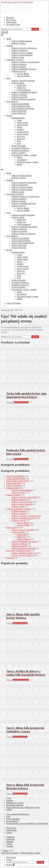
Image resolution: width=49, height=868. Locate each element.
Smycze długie (23, 74)
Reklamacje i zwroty (15, 803)
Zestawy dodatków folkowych (24, 553)
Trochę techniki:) (19, 153)
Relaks (20, 164)
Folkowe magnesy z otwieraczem (25, 62)
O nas (9, 798)
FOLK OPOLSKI (19, 113)
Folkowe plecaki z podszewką (24, 48)
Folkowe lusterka (19, 67)
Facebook (10, 837)
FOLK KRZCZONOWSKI (23, 109)
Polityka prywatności (10, 853)
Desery (20, 127)
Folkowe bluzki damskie (22, 41)
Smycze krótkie (23, 76)
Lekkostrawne (23, 132)
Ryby (19, 141)
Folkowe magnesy (19, 64)
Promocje (10, 18)
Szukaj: (4, 29)
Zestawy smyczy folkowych (23, 555)
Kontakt (10, 800)
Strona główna (7, 310)
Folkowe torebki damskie (22, 55)
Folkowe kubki (18, 83)
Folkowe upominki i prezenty (19, 509)
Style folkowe (12, 102)
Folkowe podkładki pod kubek (24, 92)
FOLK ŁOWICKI (19, 111)
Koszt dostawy (12, 821)
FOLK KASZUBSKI (20, 104)
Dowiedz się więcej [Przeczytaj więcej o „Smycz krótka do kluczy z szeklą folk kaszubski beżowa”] (21, 680)
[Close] (2, 169)
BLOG (9, 116)
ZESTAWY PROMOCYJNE (18, 551)
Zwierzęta (10, 558)
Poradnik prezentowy (20, 150)
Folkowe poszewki (19, 97)
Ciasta (19, 120)
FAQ (8, 816)
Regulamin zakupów (15, 805)
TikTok (9, 844)
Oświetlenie (22, 160)
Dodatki (10, 46)
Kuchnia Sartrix (18, 118)
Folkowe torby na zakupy (22, 53)
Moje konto (11, 20)
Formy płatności (13, 819)
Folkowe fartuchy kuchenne (23, 81)
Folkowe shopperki (20, 50)
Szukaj (35, 29)
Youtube (10, 846)
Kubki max (21, 88)
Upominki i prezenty (15, 60)
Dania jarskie (22, 122)
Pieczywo (21, 136)
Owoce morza (23, 134)
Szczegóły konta (13, 24)
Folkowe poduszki (19, 95)
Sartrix (6, 851)
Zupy (19, 143)
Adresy (9, 833)
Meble (19, 157)
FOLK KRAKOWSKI (21, 106)
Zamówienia (11, 22)
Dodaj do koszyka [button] (21, 402)
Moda (9, 39)
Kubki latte (21, 85)
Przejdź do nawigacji (10, 2)
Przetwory (21, 139)
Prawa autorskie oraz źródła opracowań (23, 807)
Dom (8, 78)
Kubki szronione (24, 90)
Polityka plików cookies (30, 853)
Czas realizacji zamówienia (18, 814)
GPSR (9, 810)
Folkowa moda (13, 488)
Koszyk (10, 865)
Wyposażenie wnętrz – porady (24, 155)
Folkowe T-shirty (19, 43)
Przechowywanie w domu (28, 162)
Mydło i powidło (19, 146)
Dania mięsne (22, 125)
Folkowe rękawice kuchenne (23, 99)
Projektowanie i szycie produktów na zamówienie (27, 823)
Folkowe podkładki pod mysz (24, 69)
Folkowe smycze (19, 71)
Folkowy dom (12, 527)
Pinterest (10, 842)
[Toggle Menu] (2, 35)
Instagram (10, 839)
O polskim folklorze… (21, 148)
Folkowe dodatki (13, 495)
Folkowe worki (18, 57)
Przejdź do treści (26, 2)
